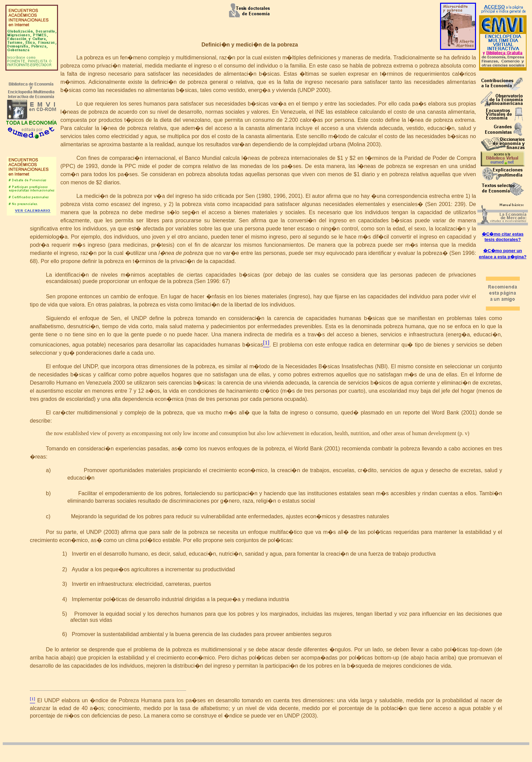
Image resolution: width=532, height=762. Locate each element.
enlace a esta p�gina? (502, 257)
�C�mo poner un (502, 251)
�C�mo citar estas (503, 234)
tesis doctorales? (503, 239)
